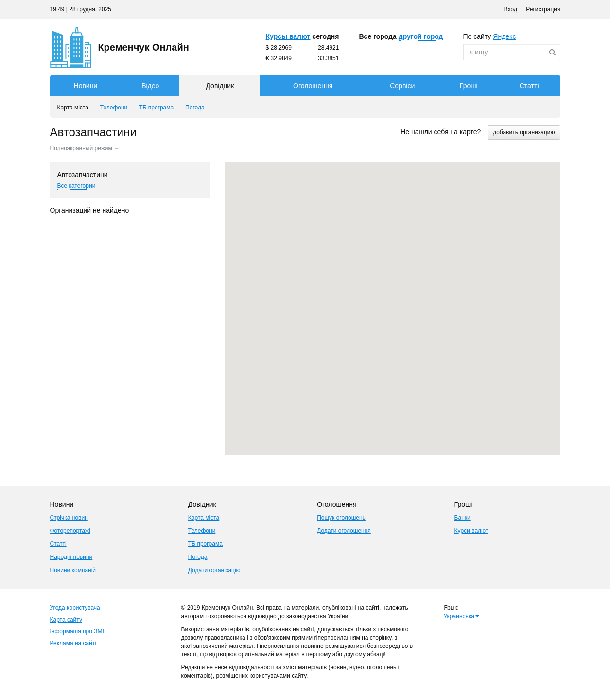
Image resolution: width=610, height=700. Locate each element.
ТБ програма (205, 544)
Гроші (469, 86)
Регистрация (543, 9)
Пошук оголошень (341, 518)
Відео (150, 86)
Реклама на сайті (73, 643)
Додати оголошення (344, 531)
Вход (511, 9)
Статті (529, 86)
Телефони (202, 531)
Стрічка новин (69, 518)
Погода (198, 557)
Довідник (220, 86)
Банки (462, 518)
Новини (86, 86)
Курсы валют (288, 36)
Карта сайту (66, 620)
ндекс (504, 36)
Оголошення (313, 86)
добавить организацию (524, 132)
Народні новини (71, 557)
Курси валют (471, 531)
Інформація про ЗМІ (77, 631)
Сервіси (402, 86)
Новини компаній (73, 570)
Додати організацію (214, 570)
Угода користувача (75, 608)
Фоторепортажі (70, 531)
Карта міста (204, 518)
